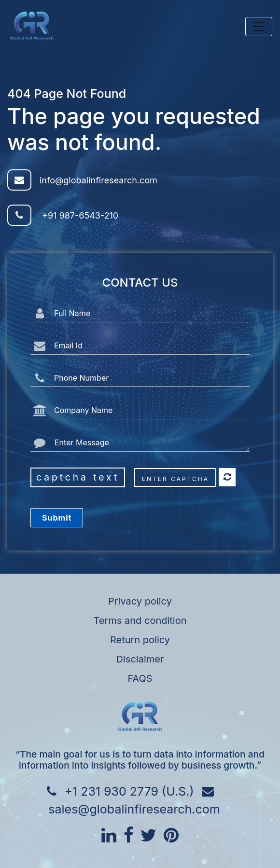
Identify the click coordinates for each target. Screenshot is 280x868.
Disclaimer (140, 659)
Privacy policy (140, 601)
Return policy (140, 640)
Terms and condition (140, 620)
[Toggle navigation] (259, 27)
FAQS (140, 678)
